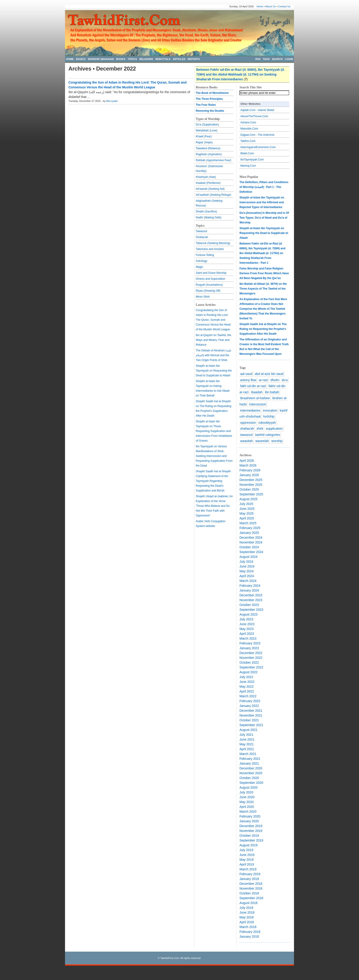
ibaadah (257, 392)
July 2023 (246, 619)
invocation (270, 410)
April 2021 (247, 749)
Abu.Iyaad (112, 101)
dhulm (275, 380)
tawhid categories (268, 435)
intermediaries (250, 410)
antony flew (248, 380)
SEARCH (277, 59)
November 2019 (251, 831)
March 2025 (248, 523)
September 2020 (251, 783)
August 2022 (249, 672)
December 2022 (251, 653)
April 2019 (247, 864)
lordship (269, 416)
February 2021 (250, 759)
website (210, 526)
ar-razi (264, 380)
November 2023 (251, 600)
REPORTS (194, 59)
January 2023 (249, 648)
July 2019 (246, 850)
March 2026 (248, 465)
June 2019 (247, 855)
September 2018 (251, 898)
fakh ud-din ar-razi (253, 386)
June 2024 (247, 566)
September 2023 (251, 610)
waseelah (262, 441)
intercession (258, 404)
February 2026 (250, 470)
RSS (258, 59)
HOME (70, 59)
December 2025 (251, 480)
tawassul (246, 435)
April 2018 (247, 922)
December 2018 (251, 884)
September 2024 (251, 552)
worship (277, 441)
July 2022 (246, 677)
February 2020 (250, 816)
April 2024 (247, 576)
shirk (260, 429)
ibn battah (272, 392)
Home (260, 6)
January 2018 (249, 937)
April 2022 (247, 691)
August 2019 (249, 845)
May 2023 (246, 629)
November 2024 (251, 542)
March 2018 (248, 927)
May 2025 (246, 513)
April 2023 (247, 634)
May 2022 (246, 687)
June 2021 (247, 739)
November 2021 (251, 715)
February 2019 (250, 874)
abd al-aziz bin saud (269, 374)
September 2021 (251, 725)
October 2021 (249, 720)
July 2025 (246, 504)
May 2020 (246, 802)
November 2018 (251, 888)
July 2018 (246, 908)
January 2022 (249, 706)
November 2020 (251, 773)
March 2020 (248, 812)
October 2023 (249, 605)
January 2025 (249, 533)
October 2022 (249, 662)
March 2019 (248, 869)
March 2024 (248, 581)
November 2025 (251, 485)
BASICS (81, 59)
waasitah (246, 441)
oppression (248, 423)
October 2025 (249, 489)
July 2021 (246, 735)
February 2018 (250, 932)
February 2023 (250, 643)
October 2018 (249, 893)
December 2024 (251, 538)
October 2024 (249, 547)
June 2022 (247, 682)
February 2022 (250, 701)
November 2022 (251, 658)
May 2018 (246, 917)
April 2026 (247, 461)
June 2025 (247, 509)
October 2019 (249, 836)
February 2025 (250, 528)
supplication (274, 429)
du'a (285, 380)
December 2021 (251, 711)
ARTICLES (179, 59)
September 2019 (251, 840)
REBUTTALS (163, 59)
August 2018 (249, 903)
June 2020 (247, 797)
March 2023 (248, 638)
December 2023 (251, 595)
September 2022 (251, 667)
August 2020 (249, 787)
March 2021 (248, 754)
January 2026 (249, 475)
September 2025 (251, 494)
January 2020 (249, 821)
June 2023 (247, 624)
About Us (271, 6)
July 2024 (246, 562)
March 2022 (248, 696)
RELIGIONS (146, 59)
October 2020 (249, 778)
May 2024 (246, 571)
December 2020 (251, 768)
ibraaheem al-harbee (255, 398)
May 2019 (246, 860)
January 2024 (249, 590)
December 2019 (251, 826)
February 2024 (250, 586)
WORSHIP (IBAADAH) (101, 59)
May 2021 (246, 744)
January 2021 (249, 763)
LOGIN (289, 59)
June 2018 (247, 912)
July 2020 (246, 792)
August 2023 (249, 614)
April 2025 (247, 518)
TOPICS (132, 59)
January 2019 (249, 879)
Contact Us (284, 6)
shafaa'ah (247, 429)
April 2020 (247, 807)
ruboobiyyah (267, 423)
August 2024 (249, 557)
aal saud (246, 374)
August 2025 (249, 499)
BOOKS (121, 59)
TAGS (266, 59)
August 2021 (249, 730)
